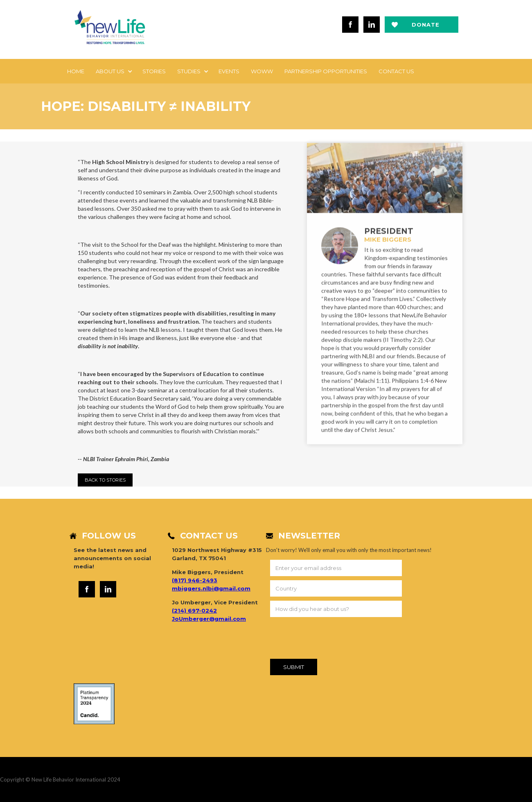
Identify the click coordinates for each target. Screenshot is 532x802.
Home (76, 71)
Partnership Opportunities (326, 71)
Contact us (396, 71)
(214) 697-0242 (194, 611)
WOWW (262, 71)
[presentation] (332, 640)
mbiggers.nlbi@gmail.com (211, 588)
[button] (113, 71)
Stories (154, 71)
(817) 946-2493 (195, 580)
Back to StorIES (105, 480)
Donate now (426, 27)
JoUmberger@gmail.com (209, 619)
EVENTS (229, 71)
